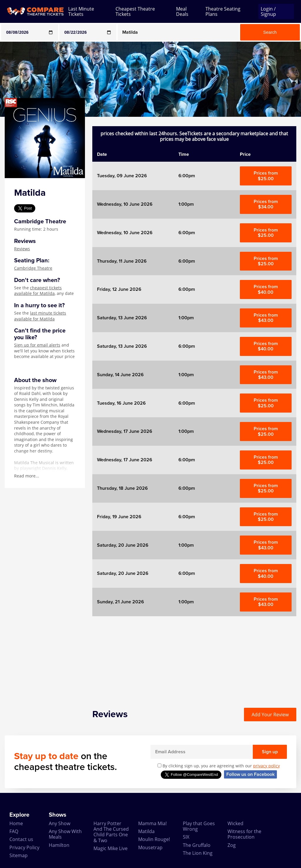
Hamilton (59, 845)
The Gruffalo (197, 845)
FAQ (14, 831)
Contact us (21, 839)
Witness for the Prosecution (244, 834)
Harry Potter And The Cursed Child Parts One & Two (111, 832)
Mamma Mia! (152, 823)
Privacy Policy (24, 847)
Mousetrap (150, 847)
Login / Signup (268, 11)
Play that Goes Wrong (199, 826)
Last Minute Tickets (81, 12)
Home (16, 823)
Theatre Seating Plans (223, 12)
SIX (186, 837)
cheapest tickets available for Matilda (38, 291)
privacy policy (266, 766)
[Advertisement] (194, 657)
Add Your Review (270, 715)
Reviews (22, 249)
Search (270, 32)
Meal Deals (182, 12)
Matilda (146, 831)
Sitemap (19, 855)
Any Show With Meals (65, 834)
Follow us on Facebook (250, 774)
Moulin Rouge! (154, 839)
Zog (232, 845)
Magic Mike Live (111, 848)
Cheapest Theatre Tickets (135, 12)
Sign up (270, 752)
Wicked (235, 823)
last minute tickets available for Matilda (40, 316)
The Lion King (198, 853)
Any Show (60, 823)
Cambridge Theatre (33, 268)
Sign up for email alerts (37, 345)
